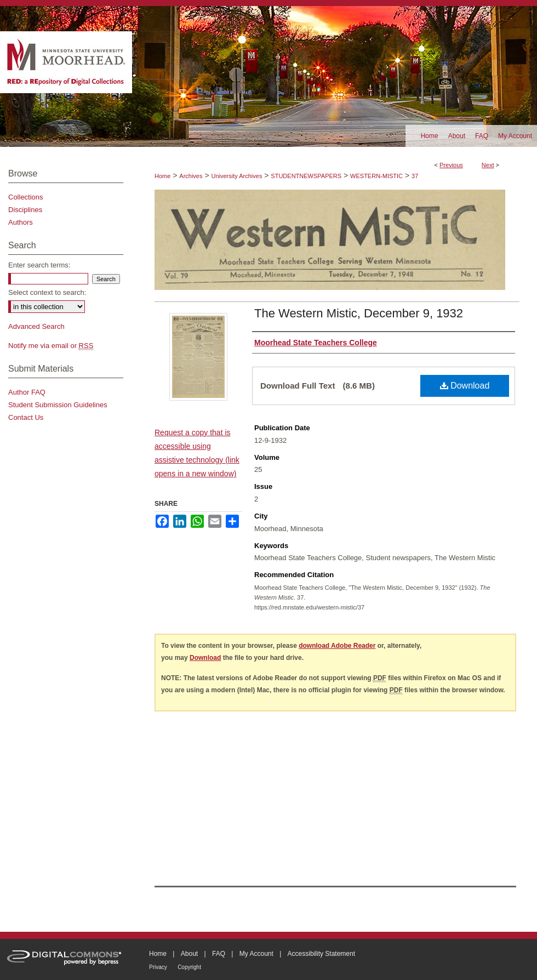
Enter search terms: (39, 265)
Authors (21, 222)
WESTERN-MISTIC (376, 176)
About (189, 954)
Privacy (158, 967)
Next (488, 165)
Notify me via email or (51, 346)
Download (465, 386)
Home (162, 176)
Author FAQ (27, 392)
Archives (191, 176)
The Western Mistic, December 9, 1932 (359, 313)
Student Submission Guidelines (58, 405)
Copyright (189, 967)
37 (415, 176)
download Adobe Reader (337, 646)
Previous (451, 165)
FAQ (219, 954)
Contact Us (26, 417)
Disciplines (25, 210)
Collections (26, 197)
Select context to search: (47, 292)
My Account (256, 954)
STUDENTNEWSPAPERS (306, 176)
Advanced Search (36, 326)
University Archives (236, 176)
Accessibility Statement (321, 954)
